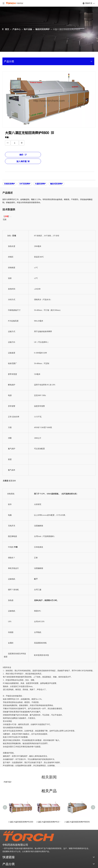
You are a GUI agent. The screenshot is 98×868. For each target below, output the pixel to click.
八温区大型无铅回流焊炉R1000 (21, 822)
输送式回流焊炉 (56, 184)
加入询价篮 (23, 161)
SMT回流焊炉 (25, 184)
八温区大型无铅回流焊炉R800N (77, 822)
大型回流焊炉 (40, 184)
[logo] (29, 836)
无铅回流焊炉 (9, 184)
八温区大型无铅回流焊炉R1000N (49, 822)
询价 (23, 155)
